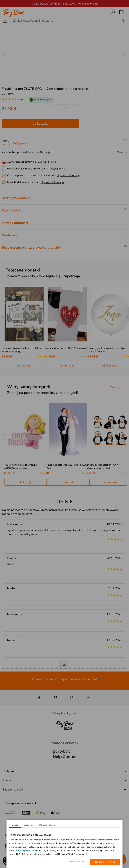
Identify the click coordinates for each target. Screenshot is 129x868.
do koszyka (41, 123)
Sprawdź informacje (68, 175)
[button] (7, 861)
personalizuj (24, 366)
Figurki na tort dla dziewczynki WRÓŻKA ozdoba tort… (21, 467)
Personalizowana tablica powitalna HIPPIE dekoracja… (21, 350)
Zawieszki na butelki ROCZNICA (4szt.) (66, 348)
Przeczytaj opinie (56, 169)
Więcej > (116, 387)
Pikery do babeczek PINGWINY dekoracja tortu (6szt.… (104, 467)
